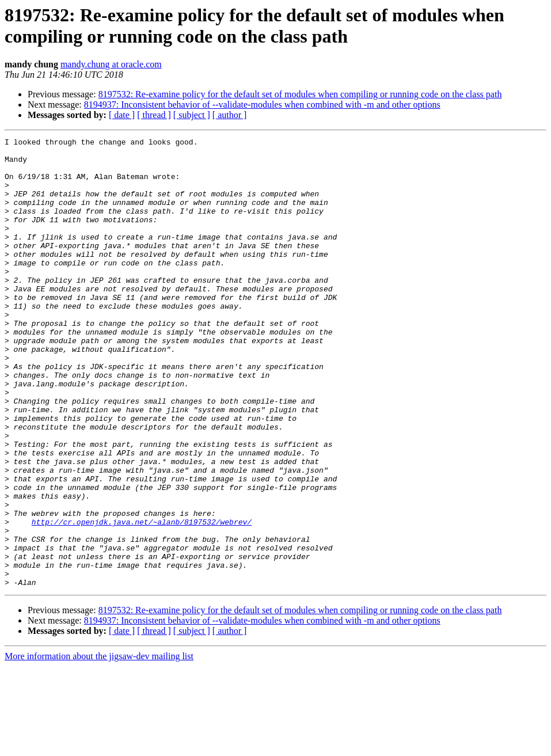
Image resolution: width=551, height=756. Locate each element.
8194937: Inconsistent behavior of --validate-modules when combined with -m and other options (262, 105)
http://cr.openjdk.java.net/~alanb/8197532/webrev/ (142, 599)
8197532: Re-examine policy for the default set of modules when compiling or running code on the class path (300, 94)
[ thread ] (154, 115)
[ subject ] (192, 115)
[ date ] (122, 115)
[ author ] (230, 115)
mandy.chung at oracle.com (111, 64)
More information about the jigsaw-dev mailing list (99, 746)
